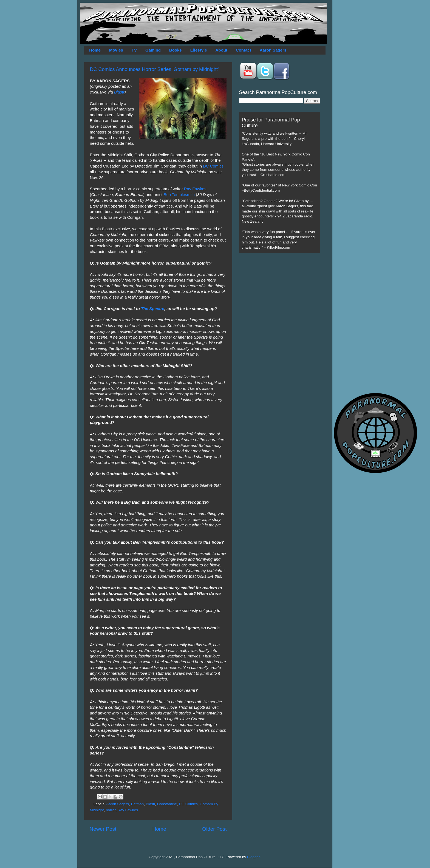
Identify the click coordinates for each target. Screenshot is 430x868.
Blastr (119, 92)
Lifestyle (199, 50)
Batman (138, 804)
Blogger (253, 857)
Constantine (167, 804)
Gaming (153, 50)
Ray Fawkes (195, 189)
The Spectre (153, 309)
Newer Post (103, 829)
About (221, 50)
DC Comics (213, 166)
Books (176, 50)
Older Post (214, 829)
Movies (116, 50)
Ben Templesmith (179, 195)
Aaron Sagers (273, 50)
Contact (244, 50)
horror (111, 810)
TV (134, 50)
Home (95, 50)
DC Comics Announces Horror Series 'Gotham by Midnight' (154, 69)
